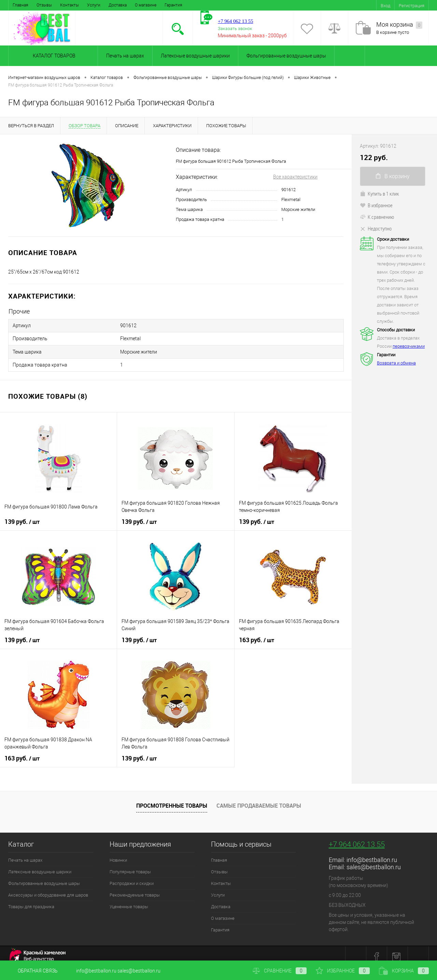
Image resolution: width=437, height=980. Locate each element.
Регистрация (412, 6)
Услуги (94, 5)
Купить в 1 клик (379, 194)
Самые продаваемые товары (259, 800)
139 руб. (22, 516)
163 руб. (257, 634)
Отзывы (44, 5)
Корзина (404, 971)
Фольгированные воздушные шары (286, 56)
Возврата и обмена (396, 363)
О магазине (146, 5)
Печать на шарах (125, 56)
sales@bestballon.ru (374, 861)
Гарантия (173, 5)
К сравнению (377, 217)
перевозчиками (409, 346)
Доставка (118, 5)
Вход (385, 6)
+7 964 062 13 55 (357, 839)
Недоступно (376, 228)
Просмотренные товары (172, 800)
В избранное (376, 205)
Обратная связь (33, 971)
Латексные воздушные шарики (195, 56)
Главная (20, 5)
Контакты (69, 5)
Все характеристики (295, 177)
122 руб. (374, 157)
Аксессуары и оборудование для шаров (48, 889)
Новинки (118, 854)
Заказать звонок (235, 29)
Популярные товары (130, 866)
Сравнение (280, 971)
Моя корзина (399, 25)
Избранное (343, 971)
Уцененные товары (129, 901)
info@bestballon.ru (372, 854)
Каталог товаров (53, 56)
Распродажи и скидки (132, 878)
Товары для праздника (31, 901)
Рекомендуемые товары (135, 889)
